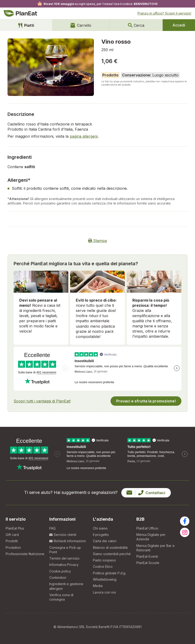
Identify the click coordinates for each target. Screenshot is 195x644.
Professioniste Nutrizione (25, 554)
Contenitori (58, 578)
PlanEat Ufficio (147, 528)
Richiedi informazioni (67, 541)
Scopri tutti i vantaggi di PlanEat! (42, 401)
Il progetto (101, 535)
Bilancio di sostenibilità (110, 547)
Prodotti (12, 541)
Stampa (97, 241)
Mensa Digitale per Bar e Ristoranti (155, 548)
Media (98, 586)
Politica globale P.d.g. (109, 573)
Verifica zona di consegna (61, 597)
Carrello (81, 25)
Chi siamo (100, 528)
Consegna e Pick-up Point (65, 550)
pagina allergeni (84, 136)
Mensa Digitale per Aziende (151, 537)
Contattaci (146, 493)
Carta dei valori (105, 541)
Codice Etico (103, 566)
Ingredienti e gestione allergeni (66, 586)
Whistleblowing (105, 579)
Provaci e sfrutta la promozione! (146, 401)
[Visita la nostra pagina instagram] (185, 532)
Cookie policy (60, 571)
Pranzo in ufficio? (164, 13)
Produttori (13, 547)
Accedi (179, 25)
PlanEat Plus (15, 528)
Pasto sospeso (104, 560)
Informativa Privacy (64, 565)
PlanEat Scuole (148, 563)
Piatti (26, 25)
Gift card (12, 535)
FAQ (52, 528)
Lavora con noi (104, 592)
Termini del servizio (64, 558)
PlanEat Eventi (147, 556)
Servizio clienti (63, 535)
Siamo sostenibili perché (112, 554)
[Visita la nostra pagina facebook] (185, 521)
